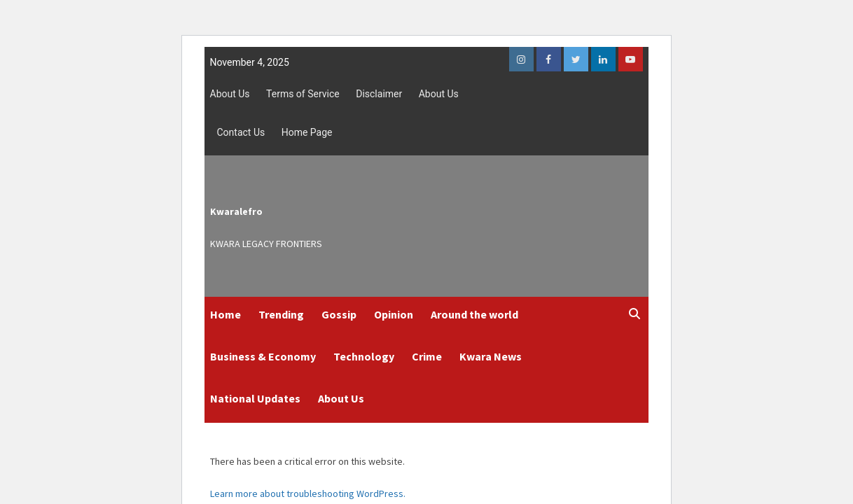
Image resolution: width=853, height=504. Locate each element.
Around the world (474, 314)
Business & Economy (263, 356)
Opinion (394, 314)
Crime (427, 356)
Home (226, 314)
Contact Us (241, 132)
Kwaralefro (236, 211)
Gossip (339, 314)
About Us (230, 94)
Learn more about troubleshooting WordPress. (308, 493)
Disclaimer (379, 94)
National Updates (255, 398)
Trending (281, 314)
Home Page (307, 132)
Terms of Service (303, 94)
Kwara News (491, 356)
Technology (364, 356)
